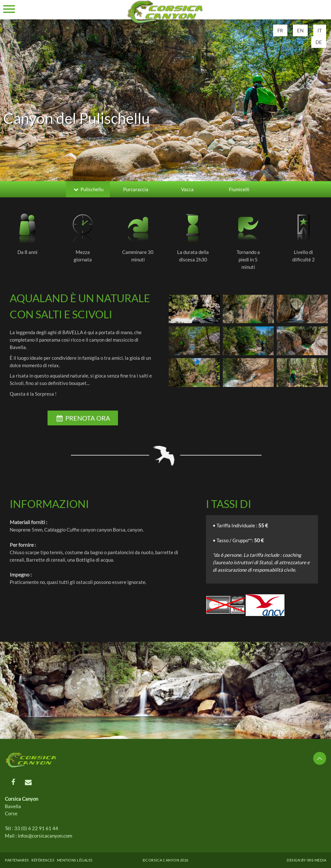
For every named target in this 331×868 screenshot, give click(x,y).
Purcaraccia (136, 189)
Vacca (187, 189)
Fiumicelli (239, 189)
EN (300, 30)
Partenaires (17, 860)
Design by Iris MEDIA (306, 860)
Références (43, 860)
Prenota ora (83, 418)
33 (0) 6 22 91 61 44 (36, 828)
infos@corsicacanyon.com (45, 836)
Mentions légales (75, 860)
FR (280, 30)
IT (320, 30)
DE (319, 42)
